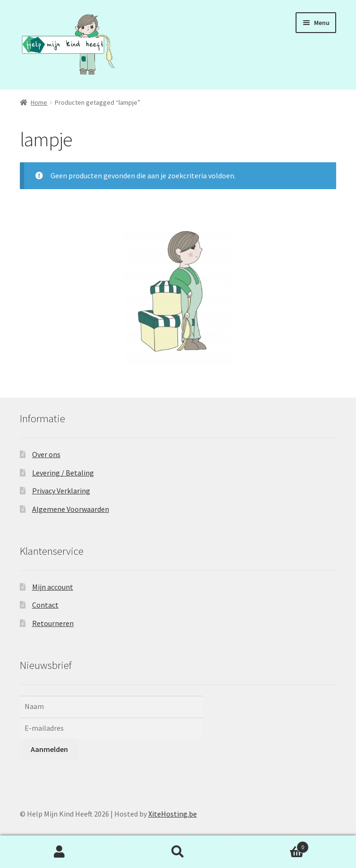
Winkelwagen (273, 845)
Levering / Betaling (63, 473)
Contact (45, 605)
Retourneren (53, 623)
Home (39, 102)
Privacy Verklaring (61, 491)
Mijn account (53, 587)
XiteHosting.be (173, 814)
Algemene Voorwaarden (71, 509)
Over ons (46, 454)
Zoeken (178, 852)
